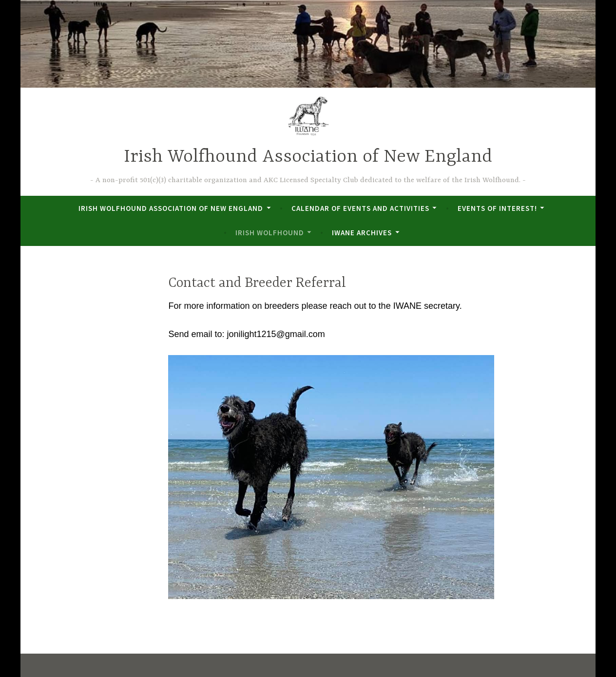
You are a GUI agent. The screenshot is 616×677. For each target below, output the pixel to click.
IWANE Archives (362, 233)
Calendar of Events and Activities (360, 208)
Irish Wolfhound (270, 233)
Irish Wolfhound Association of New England (308, 157)
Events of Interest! (497, 208)
